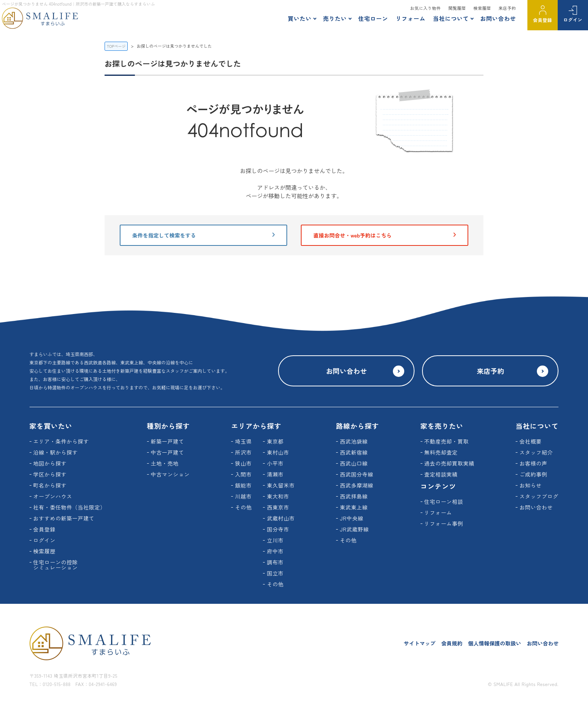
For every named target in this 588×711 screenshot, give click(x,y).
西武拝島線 (354, 496)
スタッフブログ (539, 496)
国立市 (275, 573)
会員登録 (543, 20)
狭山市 (243, 463)
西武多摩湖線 (357, 485)
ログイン (573, 20)
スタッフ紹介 (536, 452)
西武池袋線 (354, 441)
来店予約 (507, 8)
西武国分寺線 (357, 474)
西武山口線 (354, 463)
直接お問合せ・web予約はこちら (385, 235)
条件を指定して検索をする (203, 235)
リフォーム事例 (444, 523)
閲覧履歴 (457, 8)
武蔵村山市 (281, 518)
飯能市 (243, 485)
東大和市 (278, 496)
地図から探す (50, 463)
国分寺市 (278, 529)
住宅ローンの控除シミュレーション (56, 565)
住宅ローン (373, 18)
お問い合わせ (498, 18)
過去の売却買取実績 (449, 463)
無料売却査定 (441, 452)
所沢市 (243, 452)
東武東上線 (354, 507)
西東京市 (278, 507)
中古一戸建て (167, 452)
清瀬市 (275, 474)
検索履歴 (482, 8)
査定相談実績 (441, 474)
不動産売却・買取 (447, 441)
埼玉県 (243, 441)
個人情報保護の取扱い (494, 643)
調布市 (275, 562)
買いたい (299, 18)
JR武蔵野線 (354, 529)
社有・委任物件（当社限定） (70, 507)
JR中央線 (352, 518)
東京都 (275, 441)
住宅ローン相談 (444, 502)
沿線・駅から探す (56, 452)
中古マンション (170, 474)
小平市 (275, 463)
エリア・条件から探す (61, 441)
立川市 (275, 540)
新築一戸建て (167, 441)
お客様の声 (533, 463)
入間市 (243, 474)
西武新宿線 (354, 452)
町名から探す (50, 485)
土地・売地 (165, 463)
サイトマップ (419, 643)
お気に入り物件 (426, 8)
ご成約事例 (533, 474)
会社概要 (531, 441)
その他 (243, 507)
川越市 (243, 496)
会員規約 (452, 643)
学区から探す (50, 474)
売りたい (335, 18)
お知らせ (531, 485)
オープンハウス (53, 496)
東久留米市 (281, 485)
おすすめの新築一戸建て (64, 518)
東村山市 (278, 452)
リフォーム (411, 18)
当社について (451, 18)
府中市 (275, 551)
